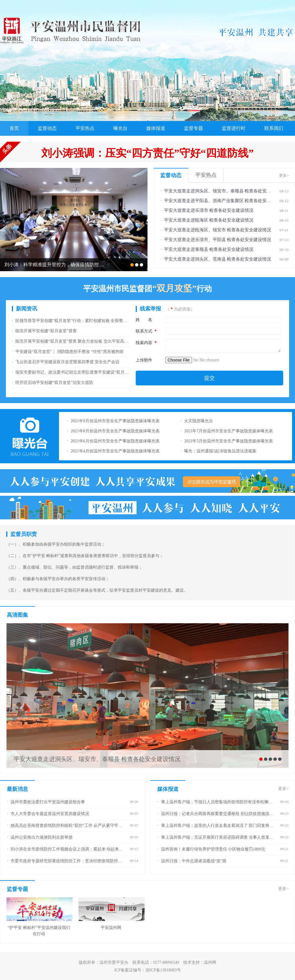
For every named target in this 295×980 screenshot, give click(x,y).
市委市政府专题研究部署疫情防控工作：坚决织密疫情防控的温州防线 (75, 861)
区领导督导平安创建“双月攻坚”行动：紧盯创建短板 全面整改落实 (76, 321)
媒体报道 (156, 128)
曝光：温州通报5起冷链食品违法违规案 (220, 451)
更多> (284, 175)
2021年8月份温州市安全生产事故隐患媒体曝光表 (115, 431)
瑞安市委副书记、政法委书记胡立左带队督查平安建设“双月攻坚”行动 (79, 372)
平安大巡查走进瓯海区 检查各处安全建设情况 (209, 220)
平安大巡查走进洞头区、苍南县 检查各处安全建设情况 (218, 259)
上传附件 (144, 360)
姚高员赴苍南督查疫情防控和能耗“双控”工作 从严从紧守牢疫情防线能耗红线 (81, 826)
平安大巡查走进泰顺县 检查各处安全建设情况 (209, 249)
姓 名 (144, 320)
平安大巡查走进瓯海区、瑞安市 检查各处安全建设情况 (218, 230)
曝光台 (120, 128)
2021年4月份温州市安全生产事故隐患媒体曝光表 (115, 451)
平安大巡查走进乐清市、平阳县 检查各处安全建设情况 (218, 240)
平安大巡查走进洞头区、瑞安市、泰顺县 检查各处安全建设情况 (227, 191)
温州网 (210, 962)
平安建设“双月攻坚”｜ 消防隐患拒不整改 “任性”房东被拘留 (70, 352)
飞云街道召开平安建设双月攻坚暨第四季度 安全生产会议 (68, 362)
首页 (14, 128)
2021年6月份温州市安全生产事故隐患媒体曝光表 (115, 441)
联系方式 (146, 331)
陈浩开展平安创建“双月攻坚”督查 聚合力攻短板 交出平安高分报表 (76, 341)
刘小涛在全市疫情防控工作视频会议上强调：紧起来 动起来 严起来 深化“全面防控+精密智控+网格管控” (105, 849)
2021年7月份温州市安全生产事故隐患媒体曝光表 (228, 431)
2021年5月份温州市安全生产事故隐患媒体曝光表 (228, 441)
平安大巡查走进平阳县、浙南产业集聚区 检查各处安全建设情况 (227, 201)
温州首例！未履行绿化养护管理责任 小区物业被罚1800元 (213, 849)
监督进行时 (234, 128)
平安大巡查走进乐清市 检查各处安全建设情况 (209, 210)
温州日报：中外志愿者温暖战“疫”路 (194, 861)
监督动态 (47, 128)
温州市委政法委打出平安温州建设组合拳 (48, 802)
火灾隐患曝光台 (199, 421)
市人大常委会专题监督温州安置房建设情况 (50, 814)
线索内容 (146, 343)
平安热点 (85, 128)
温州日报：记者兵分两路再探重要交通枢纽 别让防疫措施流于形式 (222, 814)
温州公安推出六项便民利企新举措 (42, 837)
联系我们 (274, 128)
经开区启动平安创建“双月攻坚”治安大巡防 (54, 383)
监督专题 (194, 128)
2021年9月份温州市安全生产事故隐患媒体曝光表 (115, 421)
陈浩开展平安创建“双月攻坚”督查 (46, 331)
